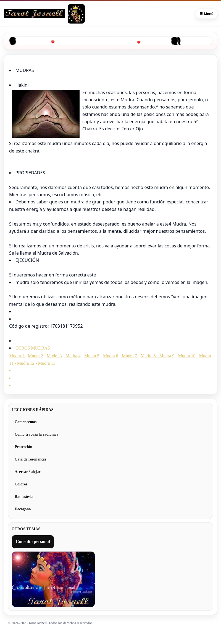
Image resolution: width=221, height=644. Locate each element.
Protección (23, 447)
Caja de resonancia (30, 459)
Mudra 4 (73, 356)
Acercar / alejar (28, 472)
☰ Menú (206, 14)
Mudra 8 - (150, 356)
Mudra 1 (17, 356)
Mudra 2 (35, 356)
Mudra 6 (111, 356)
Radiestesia (24, 497)
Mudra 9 (167, 356)
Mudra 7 (130, 356)
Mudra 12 (26, 363)
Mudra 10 (187, 356)
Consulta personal (33, 541)
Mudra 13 (47, 363)
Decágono (23, 509)
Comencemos (26, 422)
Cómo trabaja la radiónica (36, 434)
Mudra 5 (92, 356)
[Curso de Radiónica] (34, 14)
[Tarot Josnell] (76, 14)
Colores (21, 484)
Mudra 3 (54, 356)
